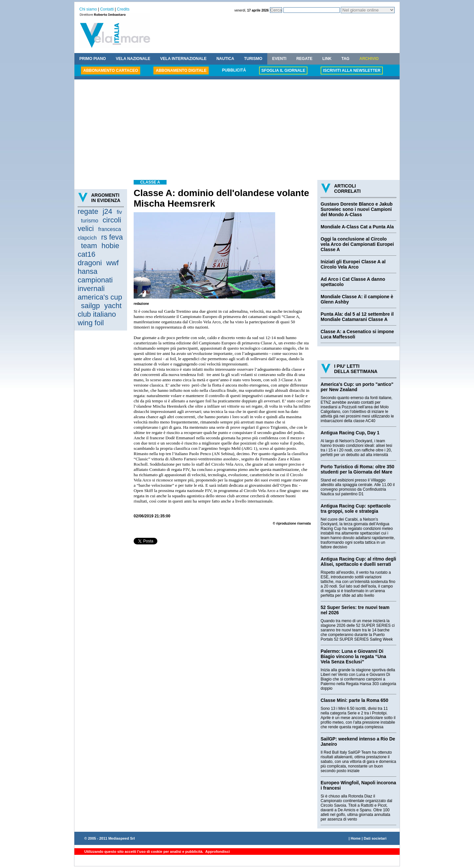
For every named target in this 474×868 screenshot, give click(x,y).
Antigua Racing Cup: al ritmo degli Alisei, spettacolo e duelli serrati (358, 562)
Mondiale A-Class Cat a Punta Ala (357, 227)
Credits (123, 9)
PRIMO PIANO (93, 59)
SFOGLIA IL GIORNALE (283, 71)
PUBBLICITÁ (234, 70)
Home (356, 838)
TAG (345, 59)
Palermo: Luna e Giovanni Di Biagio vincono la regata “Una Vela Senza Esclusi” (353, 656)
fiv (119, 212)
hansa (88, 271)
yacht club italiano (100, 310)
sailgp (90, 306)
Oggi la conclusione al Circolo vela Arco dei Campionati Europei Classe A (357, 244)
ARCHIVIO (369, 59)
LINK (327, 59)
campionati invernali (95, 284)
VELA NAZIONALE (133, 59)
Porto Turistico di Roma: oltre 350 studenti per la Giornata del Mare (357, 469)
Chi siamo (88, 9)
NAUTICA (225, 59)
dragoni (90, 263)
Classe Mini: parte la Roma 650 (354, 700)
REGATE (304, 59)
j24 (107, 211)
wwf (113, 263)
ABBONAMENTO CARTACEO (111, 71)
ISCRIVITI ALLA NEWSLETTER (352, 71)
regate (88, 211)
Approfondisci (217, 852)
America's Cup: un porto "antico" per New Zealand (357, 387)
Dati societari (375, 838)
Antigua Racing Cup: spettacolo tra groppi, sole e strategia (355, 508)
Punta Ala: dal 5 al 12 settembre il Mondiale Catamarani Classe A (357, 317)
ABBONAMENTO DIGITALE (181, 71)
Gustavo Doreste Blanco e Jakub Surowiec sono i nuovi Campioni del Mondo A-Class (357, 209)
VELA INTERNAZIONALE (184, 59)
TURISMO (253, 59)
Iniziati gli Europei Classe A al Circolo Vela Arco (353, 264)
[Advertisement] (237, 130)
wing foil (91, 323)
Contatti (107, 9)
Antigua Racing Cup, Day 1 (350, 433)
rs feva (112, 237)
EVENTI (279, 59)
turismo (90, 221)
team (89, 246)
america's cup (100, 297)
